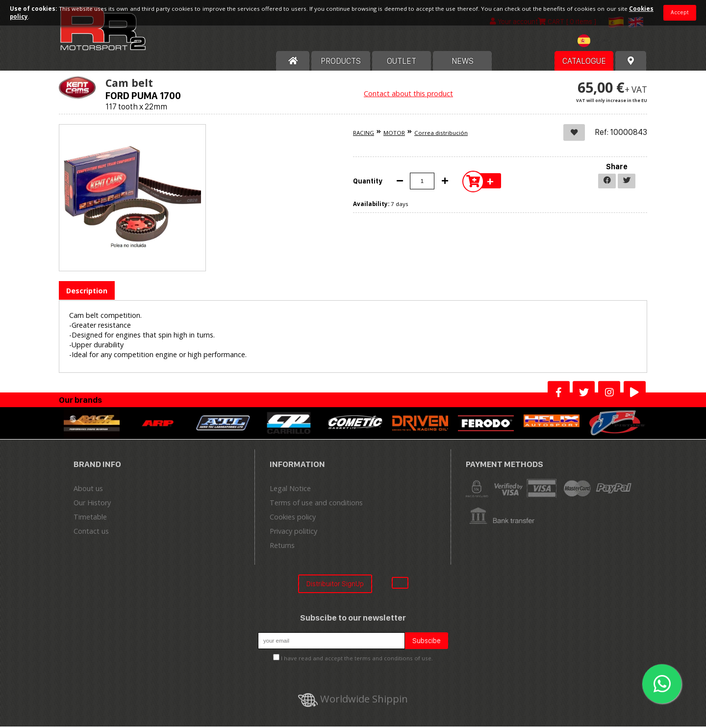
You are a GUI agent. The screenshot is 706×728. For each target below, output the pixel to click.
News (463, 62)
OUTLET (402, 62)
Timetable (90, 518)
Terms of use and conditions (316, 504)
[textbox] (596, 42)
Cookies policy (293, 518)
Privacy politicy (293, 533)
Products (341, 62)
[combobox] (596, 43)
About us (88, 490)
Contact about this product (408, 95)
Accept (680, 12)
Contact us (91, 533)
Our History (92, 504)
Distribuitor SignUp (335, 585)
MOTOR (394, 134)
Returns (282, 547)
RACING (364, 134)
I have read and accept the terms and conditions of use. (357, 660)
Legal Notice (290, 490)
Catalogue (584, 62)
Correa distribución (441, 134)
